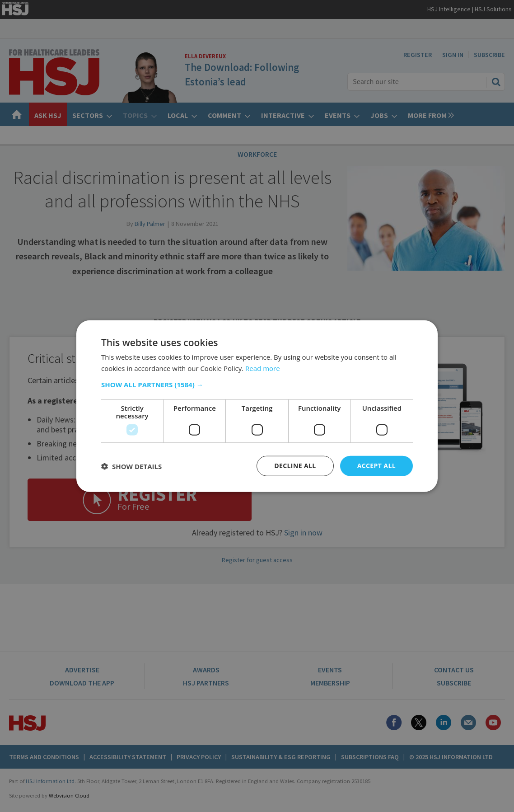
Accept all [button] (376, 466)
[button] (257, 385)
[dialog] (257, 406)
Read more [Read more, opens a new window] (263, 368)
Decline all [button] (295, 466)
